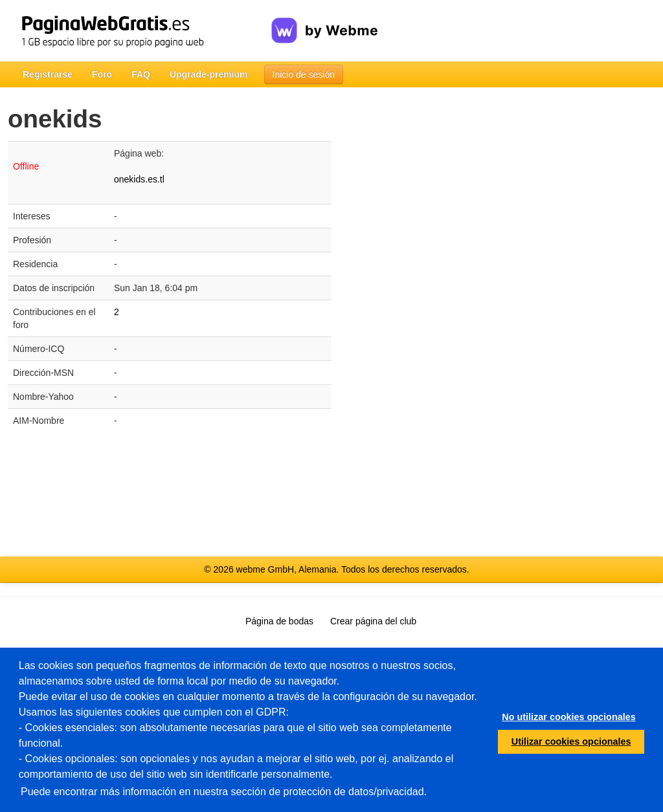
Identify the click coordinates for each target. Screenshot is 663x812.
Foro (102, 74)
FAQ (141, 74)
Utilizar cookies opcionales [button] (571, 741)
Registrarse (48, 74)
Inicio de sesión (304, 74)
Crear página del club (373, 621)
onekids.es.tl (139, 179)
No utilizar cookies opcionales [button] (568, 717)
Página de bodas (279, 621)
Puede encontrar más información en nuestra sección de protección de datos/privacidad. (224, 792)
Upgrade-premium (209, 74)
